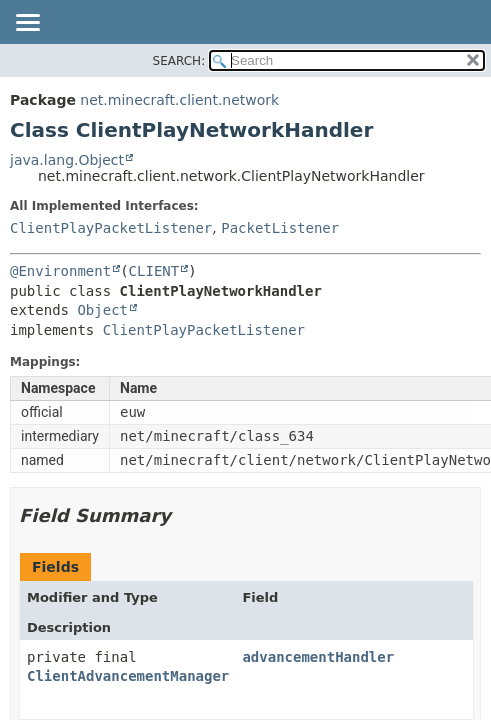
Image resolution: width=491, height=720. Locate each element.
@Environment (60, 271)
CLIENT (154, 271)
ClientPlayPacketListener (111, 228)
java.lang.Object (67, 160)
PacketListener (280, 228)
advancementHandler (318, 657)
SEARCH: (179, 61)
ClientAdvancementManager (128, 676)
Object (102, 310)
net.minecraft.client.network (179, 100)
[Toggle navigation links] (27, 24)
